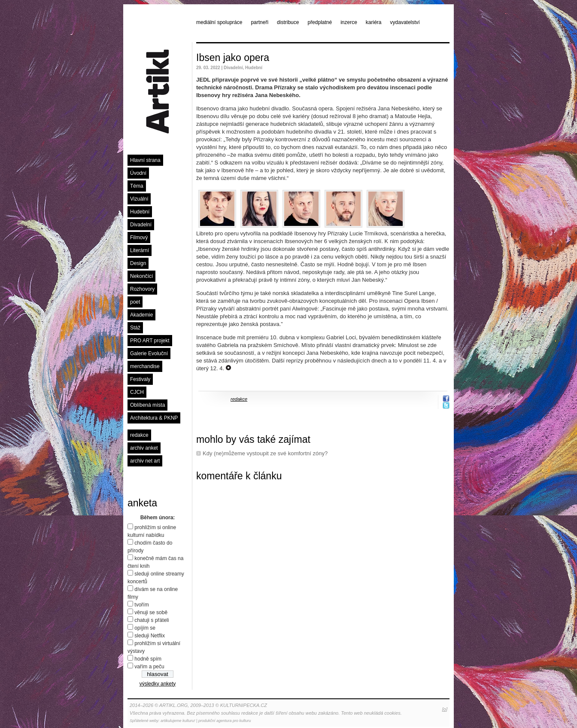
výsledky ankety (158, 684)
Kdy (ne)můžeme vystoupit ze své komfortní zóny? (265, 453)
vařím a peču (149, 667)
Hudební (140, 212)
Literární (140, 250)
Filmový (139, 238)
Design (138, 263)
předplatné (320, 22)
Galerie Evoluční (149, 353)
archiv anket (144, 448)
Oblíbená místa (147, 405)
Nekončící (141, 276)
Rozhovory (142, 289)
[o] (445, 709)
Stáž (135, 328)
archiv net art (145, 461)
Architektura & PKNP (154, 418)
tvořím (141, 605)
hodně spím (148, 659)
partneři (260, 22)
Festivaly (140, 379)
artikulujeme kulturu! (178, 721)
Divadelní (141, 225)
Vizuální (139, 199)
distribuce (288, 22)
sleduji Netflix (150, 636)
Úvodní (138, 173)
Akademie (141, 315)
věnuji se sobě (151, 612)
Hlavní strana (145, 160)
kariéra (374, 22)
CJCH (137, 392)
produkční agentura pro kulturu (225, 721)
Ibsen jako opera (233, 58)
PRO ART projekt (150, 341)
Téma (137, 186)
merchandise (145, 366)
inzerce (349, 22)
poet (135, 302)
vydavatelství (405, 22)
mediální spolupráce (219, 22)
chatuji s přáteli (152, 620)
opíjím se (145, 628)
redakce (139, 435)
